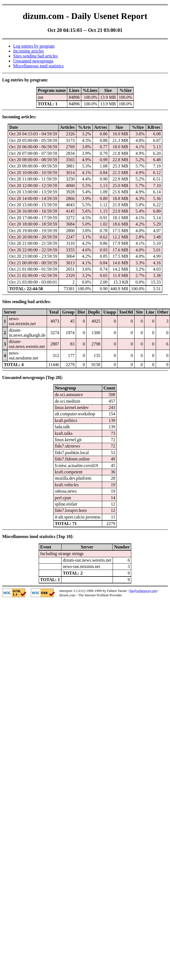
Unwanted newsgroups (33, 61)
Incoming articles (29, 51)
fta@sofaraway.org (143, 591)
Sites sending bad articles (35, 56)
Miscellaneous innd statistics (38, 66)
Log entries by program (34, 46)
